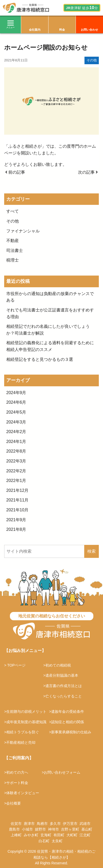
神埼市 (53, 829)
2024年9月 (16, 393)
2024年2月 (16, 432)
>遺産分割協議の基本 (61, 675)
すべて (13, 211)
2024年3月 (16, 422)
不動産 (13, 241)
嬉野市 (40, 829)
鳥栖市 (42, 824)
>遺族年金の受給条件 (66, 712)
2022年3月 (16, 461)
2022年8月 (16, 451)
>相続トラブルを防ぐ (22, 732)
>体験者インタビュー (22, 793)
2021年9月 (16, 520)
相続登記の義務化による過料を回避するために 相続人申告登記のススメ (51, 346)
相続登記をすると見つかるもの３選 (40, 359)
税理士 (13, 260)
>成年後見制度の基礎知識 (25, 722)
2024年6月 (16, 402)
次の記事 (88, 172)
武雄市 (85, 824)
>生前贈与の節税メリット (25, 712)
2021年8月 (16, 529)
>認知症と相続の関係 (66, 722)
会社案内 (35, 30)
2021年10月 (17, 510)
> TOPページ (15, 665)
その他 (92, 60)
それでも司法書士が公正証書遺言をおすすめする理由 (50, 313)
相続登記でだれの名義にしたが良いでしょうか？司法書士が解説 (48, 330)
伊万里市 (70, 824)
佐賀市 (16, 824)
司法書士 (15, 250)
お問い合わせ (89, 30)
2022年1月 (16, 481)
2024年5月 (16, 412)
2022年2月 (16, 471)
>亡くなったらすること (63, 696)
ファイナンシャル (23, 231)
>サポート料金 (16, 783)
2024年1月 (16, 442)
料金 (62, 30)
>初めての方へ (16, 772)
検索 (92, 551)
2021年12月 (17, 490)
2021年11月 (17, 500)
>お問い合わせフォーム (61, 772)
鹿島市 (14, 829)
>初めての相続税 (57, 665)
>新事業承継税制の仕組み (70, 732)
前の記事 (15, 172)
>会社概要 (13, 803)
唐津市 (29, 824)
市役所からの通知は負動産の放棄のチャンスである (50, 297)
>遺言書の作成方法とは (63, 686)
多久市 (55, 824)
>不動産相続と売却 (20, 742)
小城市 (27, 829)
